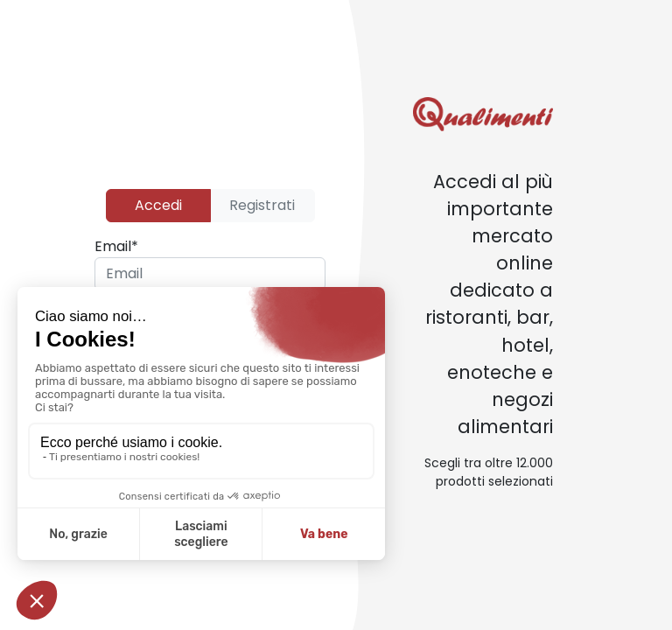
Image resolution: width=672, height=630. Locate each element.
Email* (116, 246)
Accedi (158, 205)
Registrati (262, 205)
